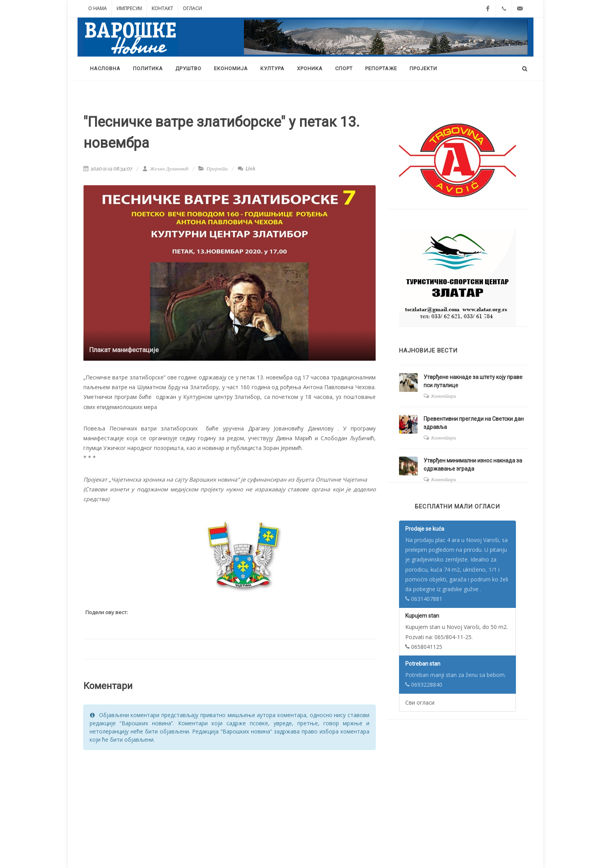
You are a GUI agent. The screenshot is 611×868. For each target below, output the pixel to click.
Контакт (162, 8)
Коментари (444, 396)
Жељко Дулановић (165, 169)
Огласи (192, 8)
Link (246, 169)
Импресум (129, 8)
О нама (97, 8)
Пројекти (217, 169)
